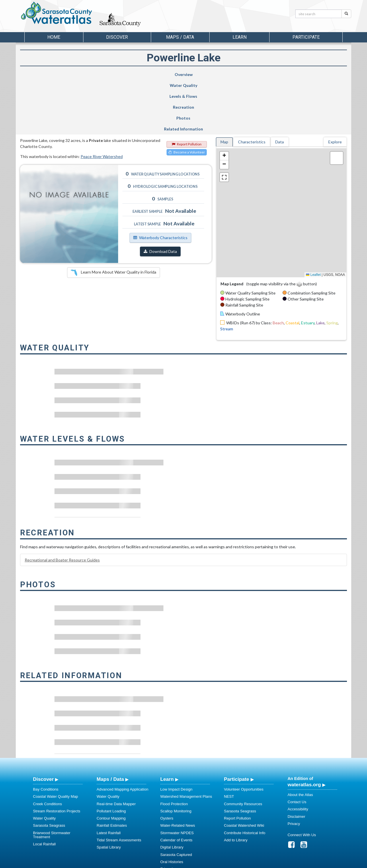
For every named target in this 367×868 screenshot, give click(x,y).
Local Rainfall (44, 790)
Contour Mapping (111, 764)
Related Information (317, 74)
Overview (48, 74)
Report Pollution (187, 90)
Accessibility (298, 755)
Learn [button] (240, 37)
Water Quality (101, 74)
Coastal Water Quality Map (55, 742)
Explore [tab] (335, 87)
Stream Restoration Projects (57, 757)
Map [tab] (224, 87)
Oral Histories (172, 807)
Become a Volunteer (187, 98)
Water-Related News (178, 771)
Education (169, 815)
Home (54, 37)
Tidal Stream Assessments (119, 786)
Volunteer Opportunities (244, 735)
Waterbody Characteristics (160, 183)
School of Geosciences (178, 863)
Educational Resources (180, 822)
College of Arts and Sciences (219, 863)
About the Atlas (300, 740)
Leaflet (313, 220)
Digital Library (172, 793)
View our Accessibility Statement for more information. (244, 848)
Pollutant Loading (111, 757)
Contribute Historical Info (245, 778)
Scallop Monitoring (176, 757)
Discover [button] (117, 37)
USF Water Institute (144, 863)
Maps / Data (110, 725)
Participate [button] (306, 37)
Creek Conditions (47, 749)
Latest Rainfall (109, 778)
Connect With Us (302, 780)
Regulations (170, 829)
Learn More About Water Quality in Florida (114, 218)
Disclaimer (296, 762)
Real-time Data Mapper (116, 749)
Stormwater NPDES (177, 778)
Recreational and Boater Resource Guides (62, 505)
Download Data (160, 197)
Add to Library (236, 786)
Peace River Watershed (102, 102)
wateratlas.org (304, 730)
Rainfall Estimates (112, 771)
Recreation (206, 74)
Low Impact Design (176, 735)
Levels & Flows (152, 74)
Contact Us (297, 747)
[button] (224, 102)
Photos (261, 74)
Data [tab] (280, 87)
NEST (229, 742)
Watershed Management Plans (186, 742)
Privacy (294, 769)
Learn (167, 725)
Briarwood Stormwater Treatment (52, 780)
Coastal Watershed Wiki (244, 771)
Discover (43, 725)
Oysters (167, 764)
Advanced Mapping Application (122, 735)
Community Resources (243, 749)
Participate (237, 725)
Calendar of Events (176, 786)
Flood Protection (174, 749)
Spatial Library (109, 793)
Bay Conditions (46, 735)
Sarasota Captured (176, 800)
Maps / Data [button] (180, 37)
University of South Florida (264, 863)
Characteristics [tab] (252, 87)
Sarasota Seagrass (49, 771)
